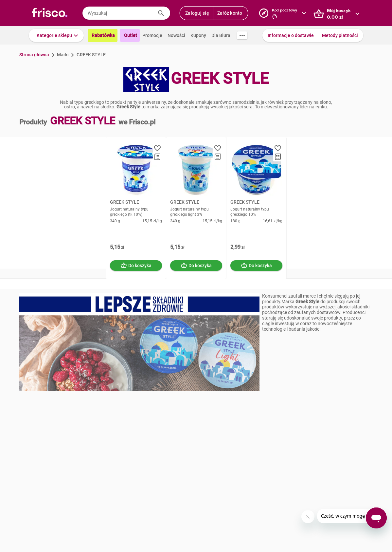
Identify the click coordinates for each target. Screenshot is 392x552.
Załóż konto (230, 13)
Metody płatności (340, 35)
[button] (56, 35)
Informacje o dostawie (291, 35)
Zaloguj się (197, 13)
